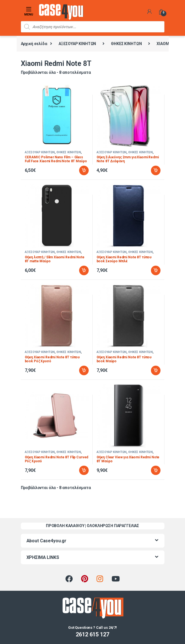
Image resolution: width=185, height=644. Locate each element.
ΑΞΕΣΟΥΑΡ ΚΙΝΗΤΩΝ (77, 44)
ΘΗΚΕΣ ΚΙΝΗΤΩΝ (126, 44)
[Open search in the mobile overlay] (93, 27)
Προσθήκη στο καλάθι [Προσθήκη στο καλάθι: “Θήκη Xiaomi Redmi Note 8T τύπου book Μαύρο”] (156, 370)
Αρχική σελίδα (34, 44)
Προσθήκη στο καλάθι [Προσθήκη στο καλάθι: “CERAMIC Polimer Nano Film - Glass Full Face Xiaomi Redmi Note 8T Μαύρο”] (84, 170)
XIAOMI (163, 44)
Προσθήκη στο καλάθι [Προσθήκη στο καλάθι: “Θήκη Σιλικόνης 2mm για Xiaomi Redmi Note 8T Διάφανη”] (156, 170)
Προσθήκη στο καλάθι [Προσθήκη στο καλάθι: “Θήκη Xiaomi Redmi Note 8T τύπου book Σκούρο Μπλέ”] (156, 270)
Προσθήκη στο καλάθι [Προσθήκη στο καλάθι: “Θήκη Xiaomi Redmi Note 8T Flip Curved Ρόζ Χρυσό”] (84, 470)
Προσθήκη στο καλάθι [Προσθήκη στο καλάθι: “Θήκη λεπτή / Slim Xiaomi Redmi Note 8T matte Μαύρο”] (84, 270)
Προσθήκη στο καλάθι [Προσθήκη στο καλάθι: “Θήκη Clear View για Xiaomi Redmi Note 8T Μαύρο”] (156, 470)
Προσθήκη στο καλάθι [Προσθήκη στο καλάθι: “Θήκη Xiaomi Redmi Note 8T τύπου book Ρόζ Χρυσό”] (84, 370)
